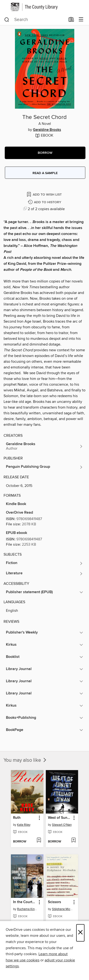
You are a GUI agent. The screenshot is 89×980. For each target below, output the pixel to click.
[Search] (7, 20)
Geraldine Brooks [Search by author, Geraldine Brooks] (47, 130)
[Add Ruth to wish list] (39, 841)
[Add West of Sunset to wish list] (73, 841)
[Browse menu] (81, 20)
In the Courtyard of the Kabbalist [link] (25, 902)
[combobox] (35, 20)
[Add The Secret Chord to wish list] (45, 194)
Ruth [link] (17, 818)
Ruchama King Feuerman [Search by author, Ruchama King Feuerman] (28, 909)
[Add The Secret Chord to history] (45, 202)
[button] (45, 153)
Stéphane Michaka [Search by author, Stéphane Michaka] (63, 909)
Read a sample (45, 173)
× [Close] (80, 933)
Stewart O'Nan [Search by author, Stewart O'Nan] (62, 825)
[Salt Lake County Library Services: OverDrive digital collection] (44, 7)
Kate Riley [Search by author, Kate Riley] (24, 825)
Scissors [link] (54, 902)
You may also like (25, 760)
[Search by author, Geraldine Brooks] (44, 446)
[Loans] (71, 20)
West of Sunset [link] (60, 818)
